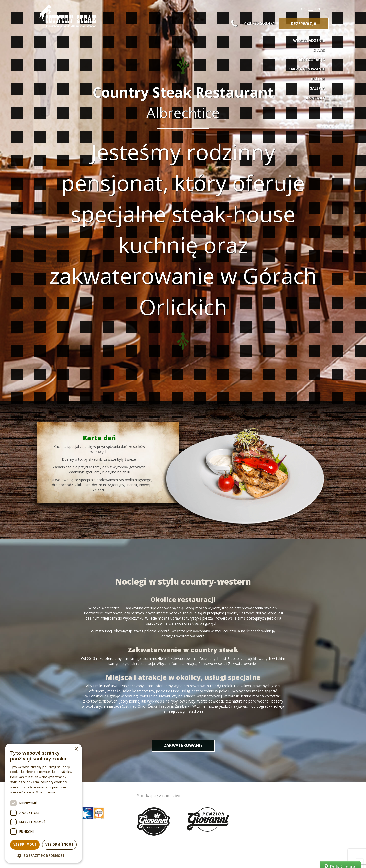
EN (318, 9)
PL (310, 9)
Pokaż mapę (340, 743)
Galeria (317, 88)
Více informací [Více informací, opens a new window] (47, 792)
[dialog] (43, 803)
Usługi (318, 79)
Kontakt (315, 98)
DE (325, 9)
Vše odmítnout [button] (59, 844)
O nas (319, 50)
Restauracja (312, 60)
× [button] (76, 749)
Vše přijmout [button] (25, 844)
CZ (303, 9)
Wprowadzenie (309, 40)
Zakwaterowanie (306, 69)
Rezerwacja (304, 24)
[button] (43, 855)
